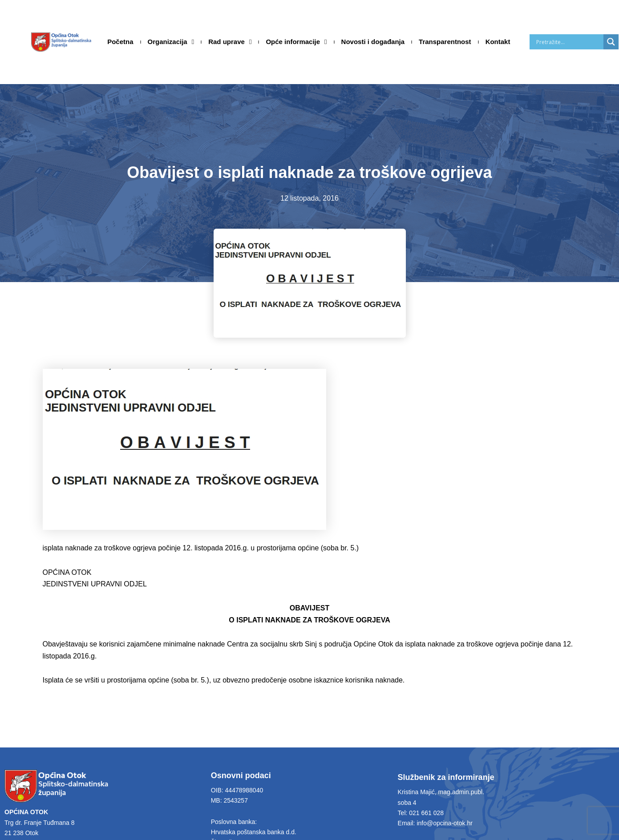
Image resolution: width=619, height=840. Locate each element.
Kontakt (498, 42)
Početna (120, 42)
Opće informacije (296, 42)
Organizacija (171, 42)
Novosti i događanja (373, 42)
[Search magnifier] (611, 42)
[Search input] (569, 42)
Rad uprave (230, 42)
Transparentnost (445, 42)
